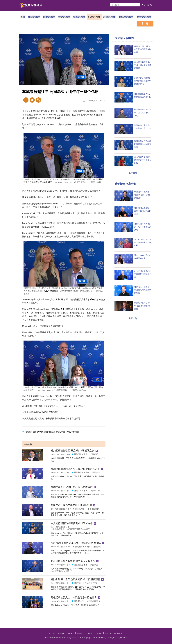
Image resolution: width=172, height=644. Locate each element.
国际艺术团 (49, 17)
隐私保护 (71, 633)
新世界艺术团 (144, 17)
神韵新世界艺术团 (82, 472)
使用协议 (80, 633)
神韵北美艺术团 (81, 565)
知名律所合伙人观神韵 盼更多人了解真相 (73, 561)
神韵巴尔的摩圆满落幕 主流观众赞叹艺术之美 (75, 469)
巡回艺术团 (79, 17)
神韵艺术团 (86, 387)
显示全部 (133, 173)
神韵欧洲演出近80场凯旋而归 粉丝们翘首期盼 (75, 579)
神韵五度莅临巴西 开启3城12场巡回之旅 (72, 451)
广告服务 (98, 633)
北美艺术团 (94, 17)
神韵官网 (44, 412)
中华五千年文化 (91, 583)
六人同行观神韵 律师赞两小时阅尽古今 (72, 523)
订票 (145, 24)
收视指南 (61, 633)
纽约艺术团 (34, 17)
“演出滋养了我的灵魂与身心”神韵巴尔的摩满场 (76, 543)
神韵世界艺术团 (81, 491)
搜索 (150, 5)
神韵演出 (52, 432)
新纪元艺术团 (126, 17)
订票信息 (53, 412)
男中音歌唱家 (88, 299)
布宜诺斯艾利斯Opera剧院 (79, 529)
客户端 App (118, 633)
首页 (23, 17)
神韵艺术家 (95, 491)
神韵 (75, 111)
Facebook (26, 100)
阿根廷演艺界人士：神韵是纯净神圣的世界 (74, 598)
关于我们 (52, 633)
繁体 (38, 100)
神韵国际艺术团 (81, 454)
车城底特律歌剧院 (44, 182)
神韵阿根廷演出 (93, 601)
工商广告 (108, 633)
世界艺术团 (64, 17)
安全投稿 (89, 633)
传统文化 (67, 396)
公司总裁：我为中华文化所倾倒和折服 (71, 505)
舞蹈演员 (94, 565)
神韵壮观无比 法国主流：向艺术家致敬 (72, 487)
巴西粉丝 (94, 454)
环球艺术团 (109, 17)
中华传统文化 (93, 509)
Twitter (32, 100)
